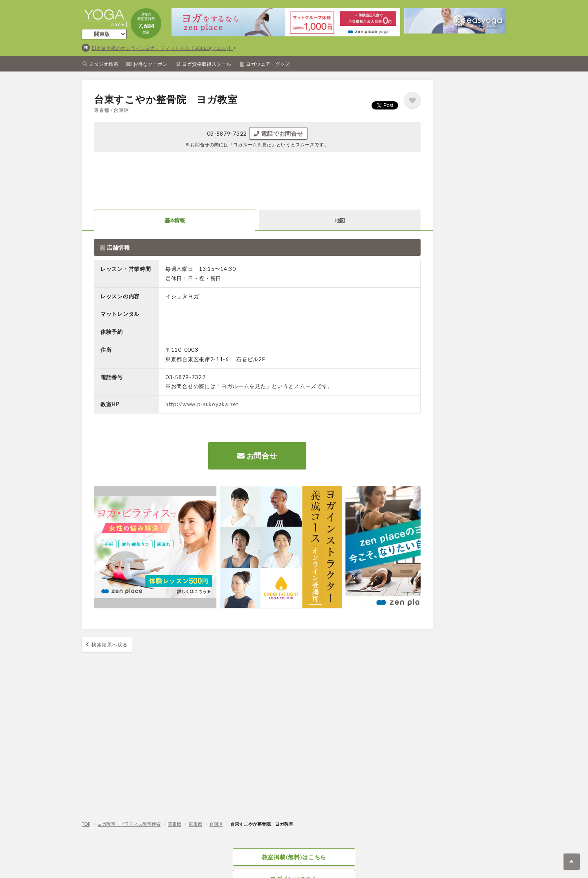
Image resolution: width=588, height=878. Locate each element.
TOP (86, 824)
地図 (340, 220)
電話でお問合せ (278, 133)
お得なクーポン (150, 64)
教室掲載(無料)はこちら (294, 857)
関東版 (175, 824)
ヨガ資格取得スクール (207, 64)
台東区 (216, 824)
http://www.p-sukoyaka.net (202, 404)
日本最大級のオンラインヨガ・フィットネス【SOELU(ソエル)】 (162, 48)
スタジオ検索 (104, 64)
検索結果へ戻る (110, 645)
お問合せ (257, 456)
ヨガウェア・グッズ (268, 64)
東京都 (195, 824)
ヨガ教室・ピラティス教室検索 (129, 824)
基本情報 (175, 220)
